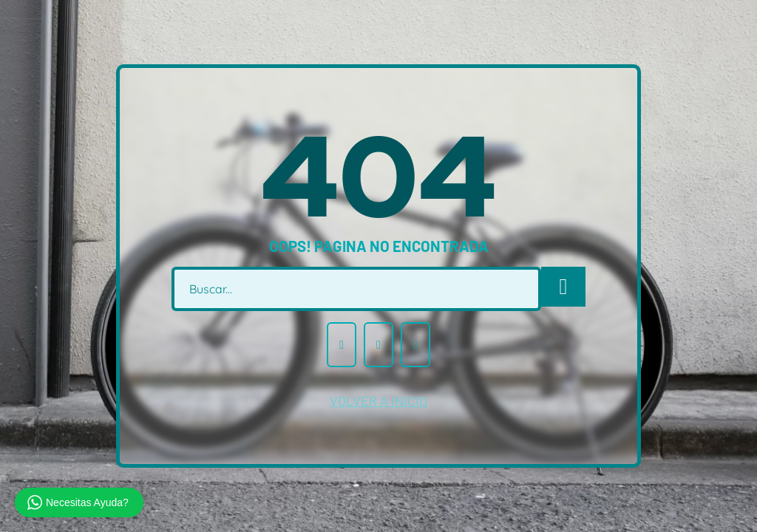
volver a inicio (378, 400)
